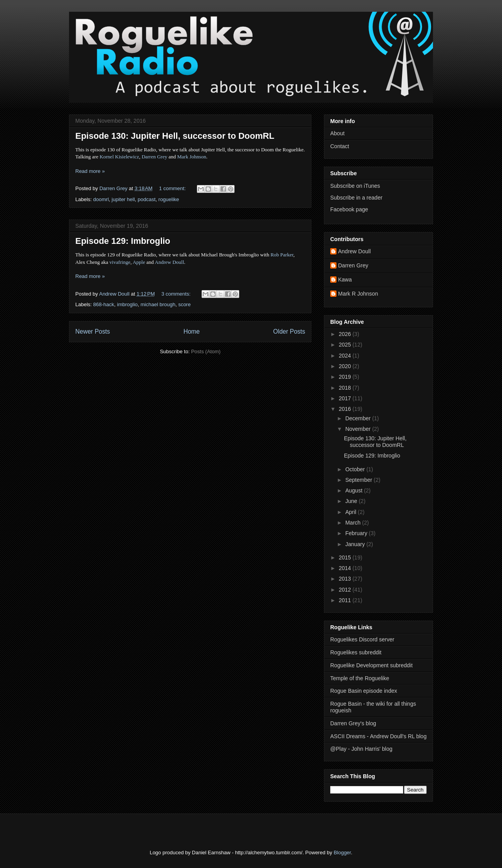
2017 (346, 398)
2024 (346, 356)
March (354, 523)
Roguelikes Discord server (362, 639)
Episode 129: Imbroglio (123, 241)
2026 (346, 334)
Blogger (342, 853)
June (352, 501)
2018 (346, 388)
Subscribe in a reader (356, 198)
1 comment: (173, 188)
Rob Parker (282, 255)
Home (192, 331)
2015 (346, 557)
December (358, 418)
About (337, 133)
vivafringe (120, 262)
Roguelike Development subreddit (371, 665)
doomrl (101, 199)
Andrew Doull (170, 262)
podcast (147, 199)
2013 (346, 579)
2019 (346, 377)
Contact (340, 146)
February (357, 533)
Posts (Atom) (206, 351)
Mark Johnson (192, 157)
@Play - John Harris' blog (361, 749)
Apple (139, 262)
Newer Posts (93, 331)
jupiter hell (123, 199)
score (184, 304)
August (354, 490)
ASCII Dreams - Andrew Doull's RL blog (378, 736)
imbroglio (127, 304)
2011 (346, 600)
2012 (346, 590)
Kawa (345, 280)
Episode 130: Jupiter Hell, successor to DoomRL (175, 136)
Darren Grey (154, 157)
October (356, 469)
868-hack (104, 304)
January (356, 544)
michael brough (158, 304)
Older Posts (289, 331)
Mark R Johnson (358, 294)
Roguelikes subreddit (356, 652)
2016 (346, 409)
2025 (346, 345)
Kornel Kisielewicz (119, 157)
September (359, 480)
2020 (346, 366)
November (358, 429)
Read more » (90, 171)
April (351, 512)
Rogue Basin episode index (364, 691)
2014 (346, 568)
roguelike (169, 199)
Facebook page (349, 209)
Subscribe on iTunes (355, 186)
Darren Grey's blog (353, 723)
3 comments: (176, 294)
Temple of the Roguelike (360, 678)
